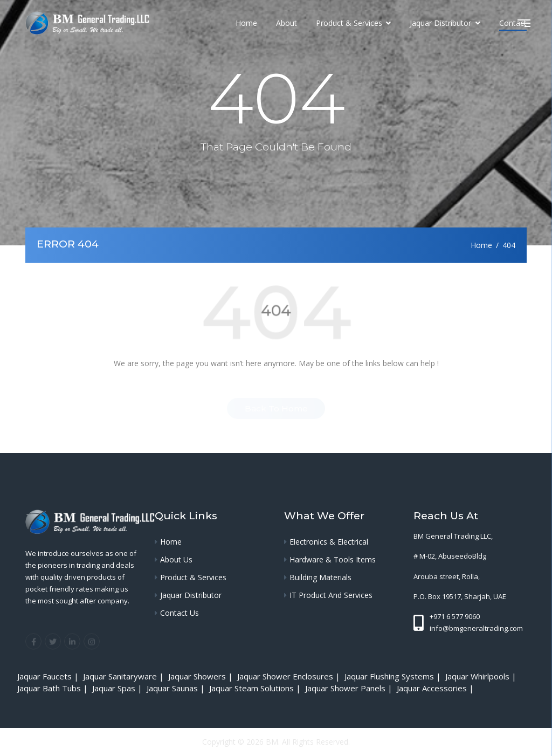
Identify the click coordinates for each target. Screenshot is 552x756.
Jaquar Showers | (202, 676)
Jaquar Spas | (118, 688)
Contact (513, 23)
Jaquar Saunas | (177, 688)
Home (246, 23)
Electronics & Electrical (329, 542)
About (287, 23)
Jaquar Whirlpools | (482, 676)
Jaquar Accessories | (436, 688)
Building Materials (320, 577)
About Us (176, 559)
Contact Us (180, 613)
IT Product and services (331, 595)
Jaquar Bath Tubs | (54, 688)
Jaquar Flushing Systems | (394, 676)
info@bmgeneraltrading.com (476, 628)
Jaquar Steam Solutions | (256, 688)
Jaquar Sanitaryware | (125, 676)
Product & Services (350, 23)
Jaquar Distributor (441, 23)
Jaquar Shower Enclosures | (290, 676)
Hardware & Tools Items (333, 559)
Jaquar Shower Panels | (350, 688)
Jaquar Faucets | (49, 676)
